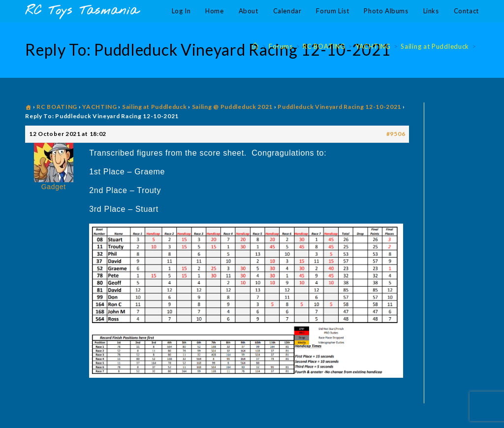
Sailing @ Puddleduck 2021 (233, 107)
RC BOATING (57, 107)
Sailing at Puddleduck (155, 107)
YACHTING (100, 107)
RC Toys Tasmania (82, 11)
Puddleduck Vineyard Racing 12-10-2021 (339, 107)
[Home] (255, 46)
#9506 (396, 134)
